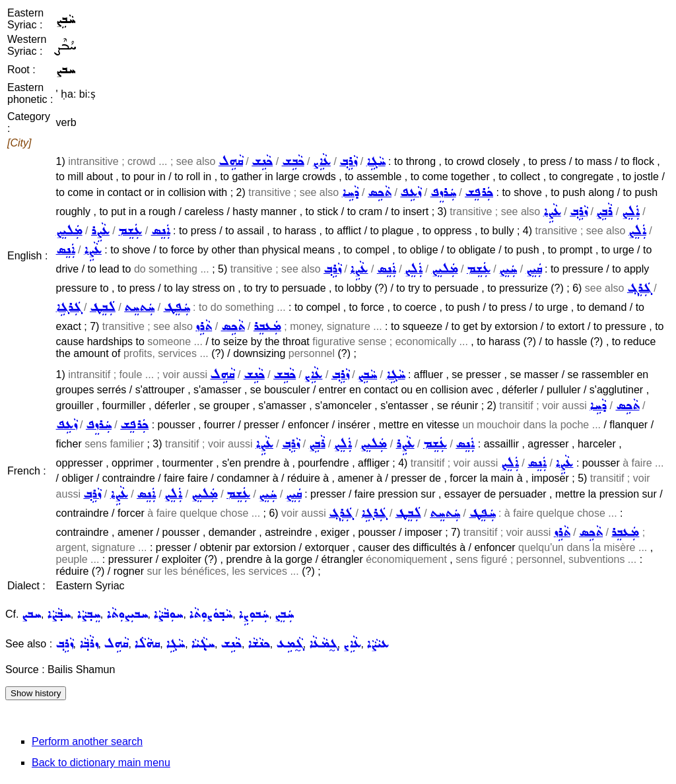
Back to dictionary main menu (101, 763)
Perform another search (87, 741)
